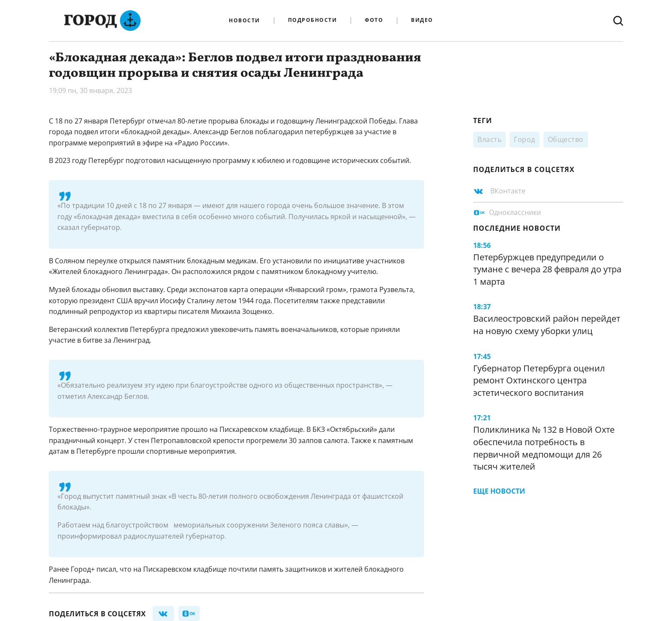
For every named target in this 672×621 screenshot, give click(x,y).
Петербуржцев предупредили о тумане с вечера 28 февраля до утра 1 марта (547, 269)
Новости (244, 21)
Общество (566, 139)
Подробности (313, 20)
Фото (374, 20)
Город (525, 139)
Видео (422, 20)
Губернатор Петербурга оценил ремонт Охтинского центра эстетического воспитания (539, 380)
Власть (489, 139)
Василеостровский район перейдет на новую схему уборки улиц (547, 325)
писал (106, 569)
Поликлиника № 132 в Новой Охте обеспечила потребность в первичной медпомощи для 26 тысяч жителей (544, 448)
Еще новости (499, 491)
